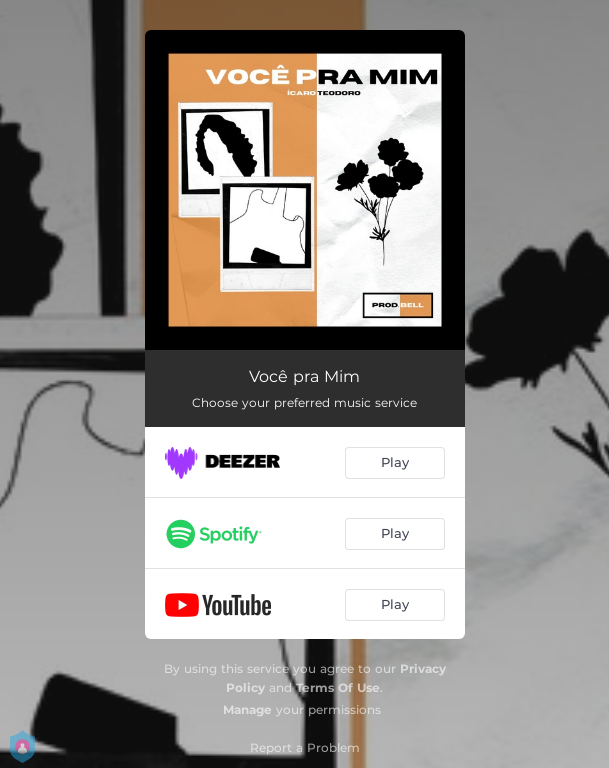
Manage (247, 709)
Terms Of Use (338, 687)
